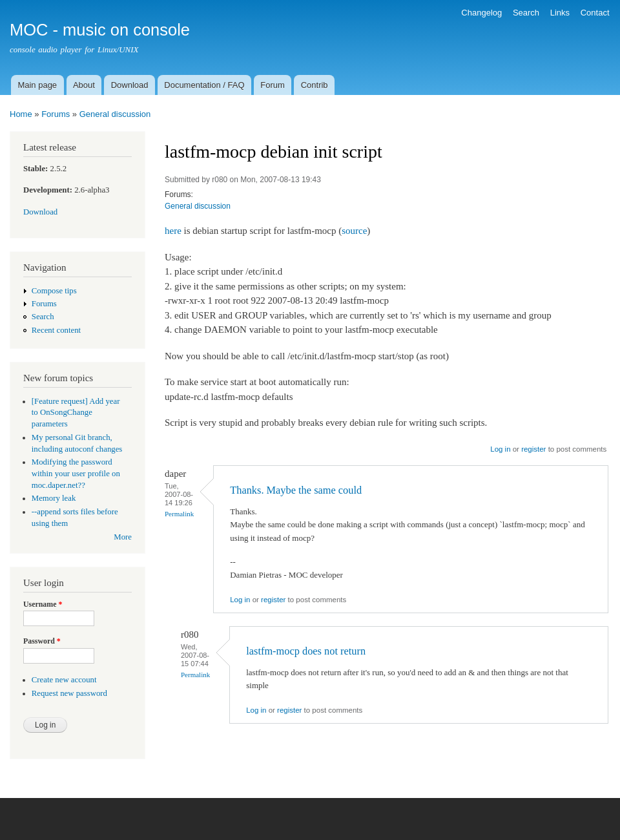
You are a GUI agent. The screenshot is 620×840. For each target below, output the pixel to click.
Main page (37, 85)
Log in (500, 449)
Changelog (481, 13)
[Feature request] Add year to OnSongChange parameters (76, 413)
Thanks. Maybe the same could (296, 490)
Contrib (315, 85)
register (533, 449)
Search (526, 13)
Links (560, 13)
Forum (273, 85)
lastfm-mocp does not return (306, 651)
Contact (595, 13)
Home (21, 114)
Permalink (179, 514)
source (354, 231)
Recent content (56, 330)
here (173, 231)
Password (42, 641)
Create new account (64, 680)
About (84, 85)
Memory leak (54, 498)
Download (130, 85)
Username (43, 604)
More (123, 537)
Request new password (69, 693)
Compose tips (54, 291)
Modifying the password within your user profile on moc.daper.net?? (76, 474)
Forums (56, 114)
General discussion (115, 114)
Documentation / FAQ (204, 85)
